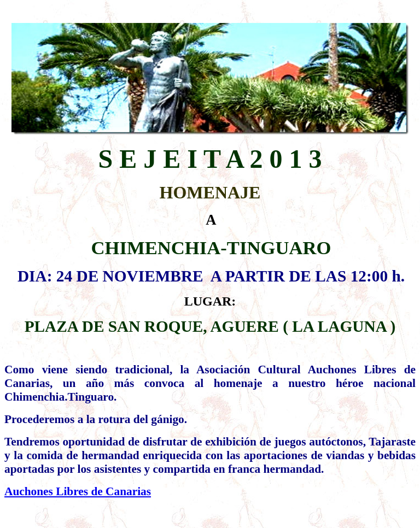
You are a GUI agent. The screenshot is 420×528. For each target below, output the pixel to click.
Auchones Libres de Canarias (78, 491)
